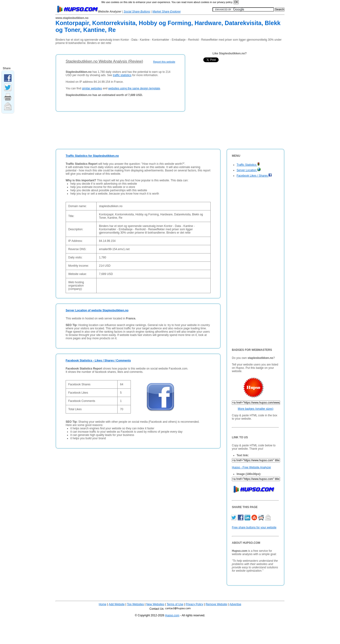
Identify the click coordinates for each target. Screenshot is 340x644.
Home (102, 604)
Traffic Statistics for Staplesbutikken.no (92, 156)
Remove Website (216, 604)
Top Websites (136, 604)
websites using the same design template (134, 88)
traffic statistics (122, 75)
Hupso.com (172, 615)
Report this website (164, 62)
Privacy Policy (194, 604)
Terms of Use (175, 604)
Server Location (249, 170)
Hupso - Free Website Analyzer (251, 467)
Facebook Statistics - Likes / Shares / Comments (98, 361)
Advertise (235, 604)
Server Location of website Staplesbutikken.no (97, 310)
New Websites (155, 604)
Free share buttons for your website (254, 527)
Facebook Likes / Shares (254, 176)
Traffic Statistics (248, 165)
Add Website (117, 604)
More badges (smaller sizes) (256, 409)
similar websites (92, 88)
